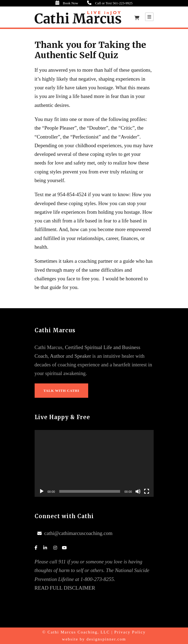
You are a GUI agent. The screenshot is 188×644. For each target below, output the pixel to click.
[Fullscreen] (147, 491)
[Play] (42, 491)
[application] (94, 464)
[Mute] (138, 491)
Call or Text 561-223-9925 (114, 3)
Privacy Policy (130, 632)
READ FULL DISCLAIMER (65, 588)
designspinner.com (106, 639)
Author (57, 356)
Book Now (79, 3)
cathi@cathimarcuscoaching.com (78, 533)
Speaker (83, 356)
